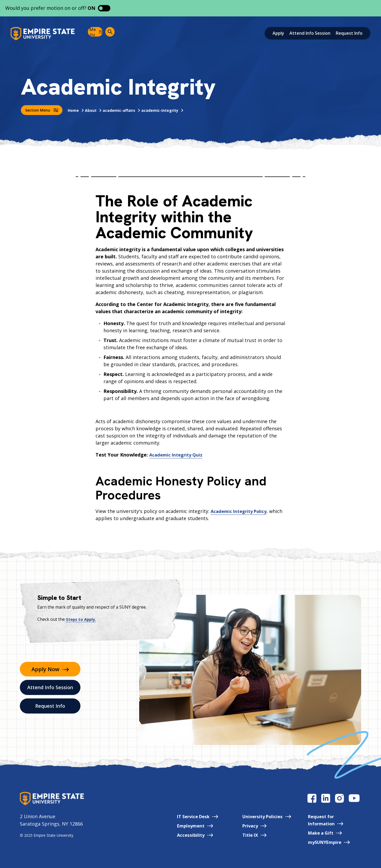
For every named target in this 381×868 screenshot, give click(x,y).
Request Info (349, 33)
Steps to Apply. (82, 619)
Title (247, 835)
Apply (278, 33)
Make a (322, 833)
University (260, 816)
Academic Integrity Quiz (178, 455)
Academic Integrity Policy (241, 511)
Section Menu (42, 110)
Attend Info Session (310, 33)
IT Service (187, 816)
